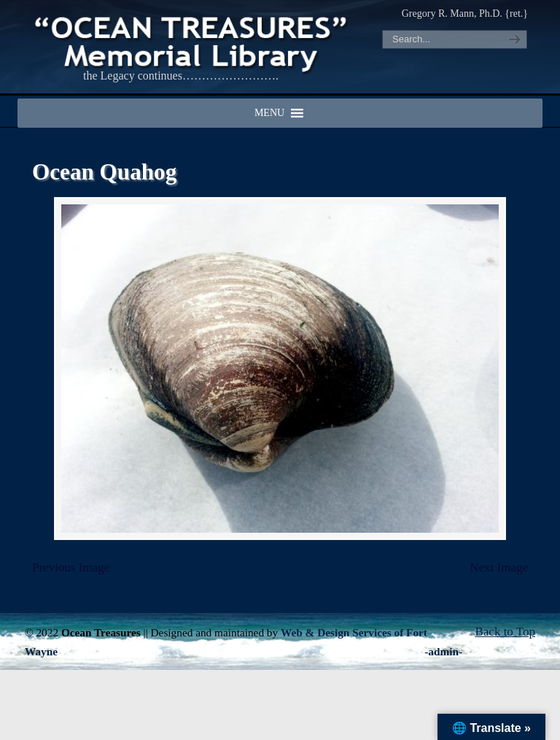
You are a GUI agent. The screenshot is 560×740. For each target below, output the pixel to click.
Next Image (499, 567)
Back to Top (505, 632)
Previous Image (71, 567)
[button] (269, 113)
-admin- (443, 651)
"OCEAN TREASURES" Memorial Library (192, 41)
